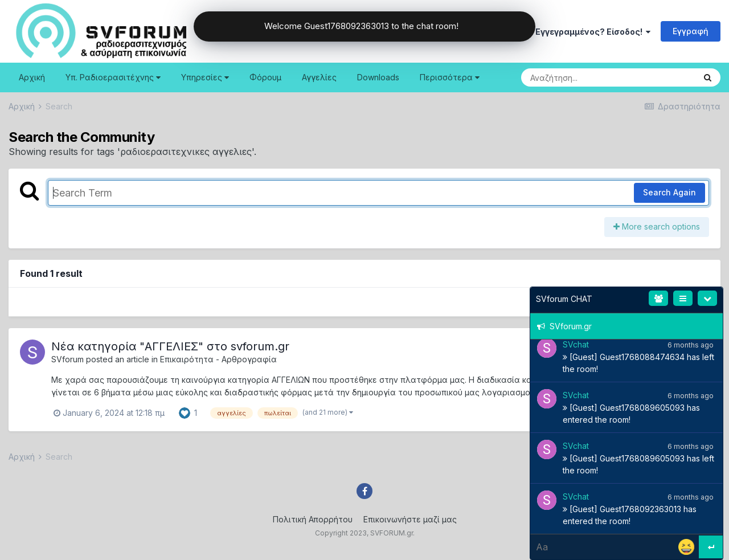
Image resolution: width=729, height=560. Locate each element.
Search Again (669, 192)
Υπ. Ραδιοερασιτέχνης (113, 77)
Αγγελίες (319, 77)
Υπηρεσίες (205, 77)
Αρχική (32, 77)
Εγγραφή (691, 31)
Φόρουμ (265, 77)
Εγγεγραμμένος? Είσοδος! (593, 32)
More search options (657, 226)
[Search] (577, 77)
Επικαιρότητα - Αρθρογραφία (218, 359)
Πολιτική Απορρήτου (313, 519)
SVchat (576, 344)
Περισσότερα (450, 77)
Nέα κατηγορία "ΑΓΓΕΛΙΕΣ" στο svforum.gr (170, 346)
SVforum (67, 359)
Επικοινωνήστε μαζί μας (410, 519)
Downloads (378, 77)
